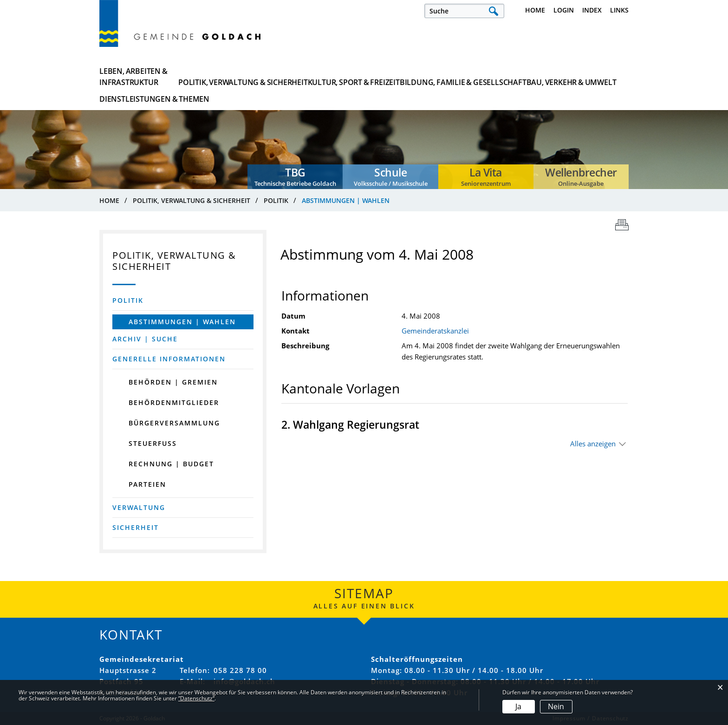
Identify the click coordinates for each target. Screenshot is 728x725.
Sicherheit (136, 527)
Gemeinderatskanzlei (435, 331)
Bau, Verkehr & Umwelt (501, 77)
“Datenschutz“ (196, 698)
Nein (556, 706)
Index (592, 10)
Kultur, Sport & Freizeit (322, 77)
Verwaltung (139, 507)
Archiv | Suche (145, 339)
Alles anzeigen (593, 444)
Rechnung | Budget (171, 464)
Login (564, 10)
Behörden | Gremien (173, 382)
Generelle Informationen (169, 359)
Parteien (147, 484)
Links (619, 10)
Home (535, 10)
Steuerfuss (153, 443)
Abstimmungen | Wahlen (191, 322)
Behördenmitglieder (174, 402)
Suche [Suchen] (493, 11)
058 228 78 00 (240, 670)
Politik (128, 300)
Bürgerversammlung (174, 423)
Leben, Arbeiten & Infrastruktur (133, 77)
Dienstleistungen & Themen (583, 77)
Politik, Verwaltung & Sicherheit (232, 77)
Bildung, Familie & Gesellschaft (412, 77)
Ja (518, 706)
